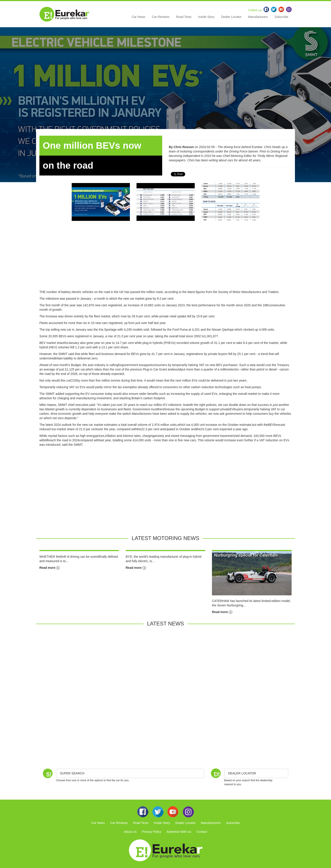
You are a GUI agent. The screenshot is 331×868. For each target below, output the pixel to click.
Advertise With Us (179, 832)
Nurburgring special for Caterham (246, 555)
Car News (138, 17)
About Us (130, 832)
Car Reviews (161, 17)
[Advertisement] (165, 259)
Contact (202, 832)
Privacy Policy (152, 832)
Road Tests (184, 17)
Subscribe (281, 17)
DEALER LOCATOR (242, 773)
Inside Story (206, 17)
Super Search (72, 773)
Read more (50, 568)
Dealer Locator (231, 17)
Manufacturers (258, 17)
